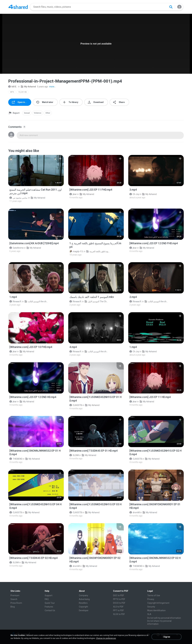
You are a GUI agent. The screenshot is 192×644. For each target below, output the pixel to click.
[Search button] (171, 7)
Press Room (16, 603)
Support (49, 595)
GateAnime (16, 248)
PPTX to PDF (119, 599)
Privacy (151, 599)
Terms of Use (154, 595)
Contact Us (50, 610)
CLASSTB (76, 405)
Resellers (83, 603)
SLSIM (74, 455)
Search (14, 599)
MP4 (12, 92)
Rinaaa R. (16, 301)
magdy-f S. (76, 251)
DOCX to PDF (119, 603)
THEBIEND (16, 459)
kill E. (13, 87)
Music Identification (156, 610)
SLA (149, 614)
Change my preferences (106, 638)
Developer (84, 610)
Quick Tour (50, 603)
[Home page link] (18, 7)
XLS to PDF (118, 607)
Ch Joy (134, 194)
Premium (15, 595)
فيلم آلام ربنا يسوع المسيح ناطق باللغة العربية (98, 251)
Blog (13, 607)
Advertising (84, 599)
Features (49, 607)
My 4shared (28, 87)
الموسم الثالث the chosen (37, 301)
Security (151, 607)
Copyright (83, 607)
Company (83, 595)
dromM (135, 512)
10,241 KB (22, 92)
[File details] (36, 171)
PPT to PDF (118, 610)
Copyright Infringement (158, 603)
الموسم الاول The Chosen (97, 301)
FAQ (47, 599)
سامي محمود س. (19, 198)
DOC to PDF (118, 595)
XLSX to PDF (119, 614)
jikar (73, 194)
